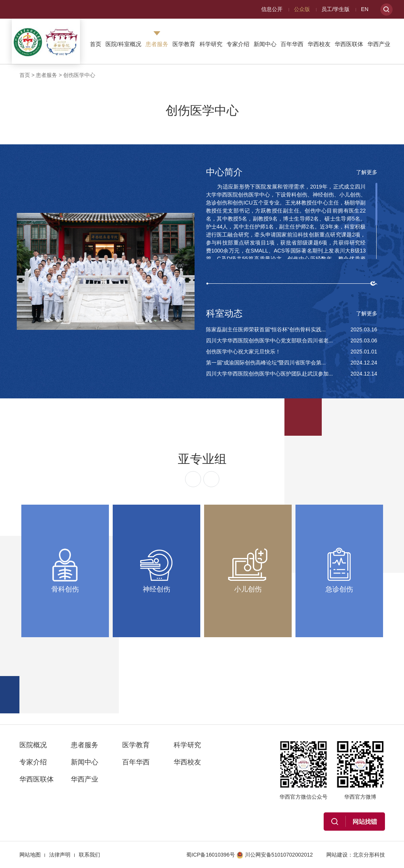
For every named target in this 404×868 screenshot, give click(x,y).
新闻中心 (265, 44)
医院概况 (33, 745)
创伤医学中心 (79, 75)
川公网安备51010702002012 (275, 855)
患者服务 (157, 44)
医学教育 (184, 44)
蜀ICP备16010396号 (211, 855)
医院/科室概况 (123, 44)
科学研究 (211, 44)
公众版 (302, 9)
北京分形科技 (369, 855)
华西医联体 (349, 44)
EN (365, 9)
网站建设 (337, 855)
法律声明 (60, 855)
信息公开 (272, 9)
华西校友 (319, 44)
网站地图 (30, 855)
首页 (96, 44)
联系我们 (89, 855)
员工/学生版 (335, 9)
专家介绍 (238, 44)
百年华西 (292, 44)
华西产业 (379, 44)
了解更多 (367, 172)
